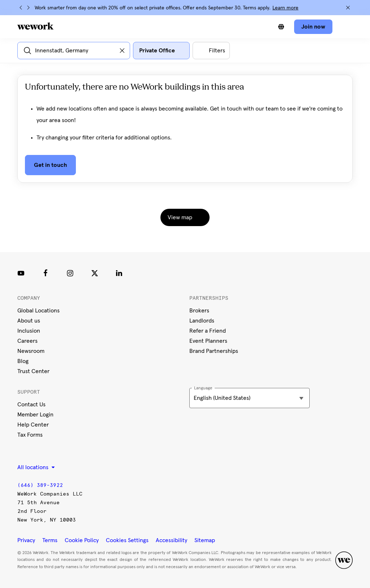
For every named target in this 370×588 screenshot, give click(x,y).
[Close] (348, 8)
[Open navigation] (345, 27)
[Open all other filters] (211, 51)
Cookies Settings (127, 540)
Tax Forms (30, 435)
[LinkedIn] (119, 273)
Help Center (33, 425)
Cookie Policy (82, 540)
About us (29, 321)
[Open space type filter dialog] (161, 51)
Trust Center (33, 371)
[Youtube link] (21, 273)
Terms (50, 540)
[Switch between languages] (281, 27)
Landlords (202, 321)
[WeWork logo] (35, 26)
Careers (27, 341)
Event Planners (208, 341)
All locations (36, 467)
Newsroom (31, 351)
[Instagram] (70, 273)
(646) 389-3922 (40, 485)
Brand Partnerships (214, 351)
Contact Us (31, 405)
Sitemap (205, 540)
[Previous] (21, 8)
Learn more (285, 8)
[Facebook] (46, 273)
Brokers (199, 311)
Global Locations (38, 311)
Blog (23, 361)
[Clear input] (122, 51)
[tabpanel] (185, 135)
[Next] (28, 8)
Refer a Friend (208, 331)
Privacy (26, 540)
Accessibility (171, 540)
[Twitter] (95, 273)
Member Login (35, 415)
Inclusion (29, 331)
